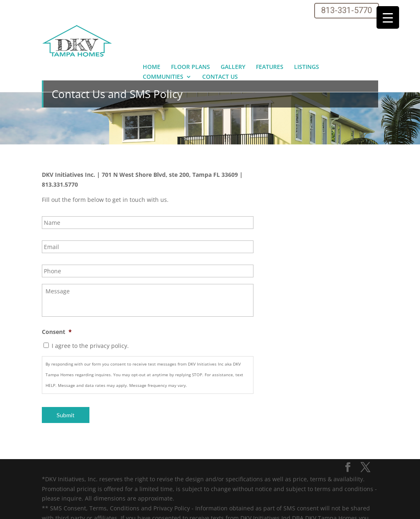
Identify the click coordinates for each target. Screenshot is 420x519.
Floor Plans (191, 28)
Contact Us (220, 38)
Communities (163, 38)
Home (152, 28)
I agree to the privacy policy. (90, 307)
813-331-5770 (347, 10)
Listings (307, 28)
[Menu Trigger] (388, 17)
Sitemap (58, 508)
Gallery (233, 28)
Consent (57, 293)
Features (270, 28)
